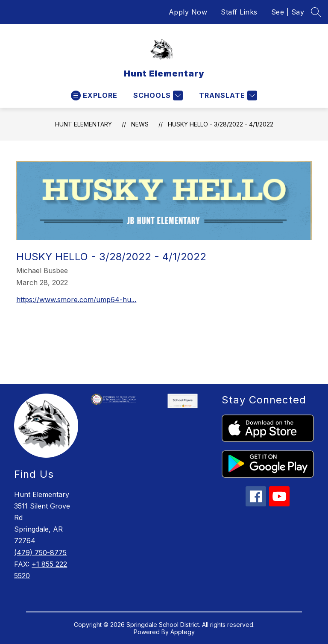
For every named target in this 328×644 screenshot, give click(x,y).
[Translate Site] (227, 96)
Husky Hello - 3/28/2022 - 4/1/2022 (221, 124)
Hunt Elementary (83, 124)
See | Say (288, 12)
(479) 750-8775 (40, 553)
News (140, 124)
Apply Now (188, 12)
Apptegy (183, 632)
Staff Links (239, 12)
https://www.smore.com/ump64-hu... (76, 300)
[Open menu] (94, 96)
